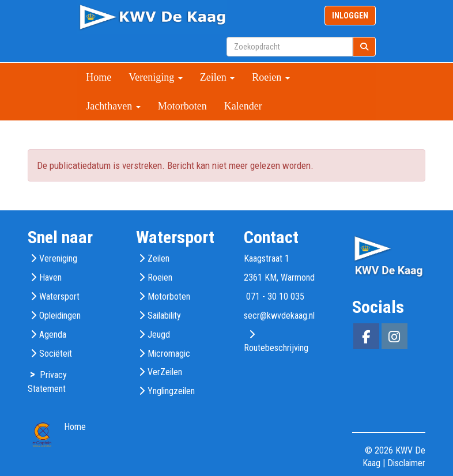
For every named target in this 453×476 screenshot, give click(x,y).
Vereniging (155, 77)
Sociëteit (56, 354)
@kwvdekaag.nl (279, 316)
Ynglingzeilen (171, 391)
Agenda (53, 335)
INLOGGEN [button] (350, 16)
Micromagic (169, 354)
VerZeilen (165, 372)
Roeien (271, 77)
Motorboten (182, 106)
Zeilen (217, 77)
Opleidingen (60, 316)
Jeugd (159, 335)
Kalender (243, 106)
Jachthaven (113, 106)
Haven (50, 277)
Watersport (59, 296)
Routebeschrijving (276, 348)
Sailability (164, 316)
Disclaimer (406, 463)
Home (99, 77)
